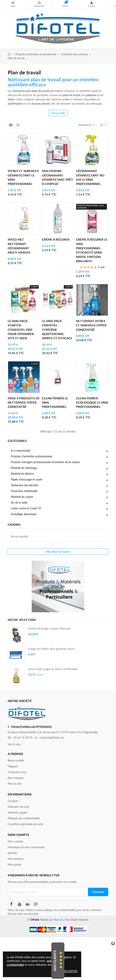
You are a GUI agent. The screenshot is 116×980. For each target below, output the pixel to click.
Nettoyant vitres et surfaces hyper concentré (91, 325)
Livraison (13, 801)
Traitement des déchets (25, 485)
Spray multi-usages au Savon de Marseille (52, 669)
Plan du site (15, 784)
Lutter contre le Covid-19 (26, 508)
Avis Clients (55, 961)
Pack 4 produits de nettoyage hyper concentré (24, 402)
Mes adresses (16, 859)
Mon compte (91, 3)
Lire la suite (58, 113)
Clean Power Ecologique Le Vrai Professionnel (92, 402)
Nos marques (16, 778)
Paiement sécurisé (18, 807)
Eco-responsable (21, 451)
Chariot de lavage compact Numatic (49, 629)
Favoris (14, 524)
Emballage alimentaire (24, 514)
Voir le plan (14, 744)
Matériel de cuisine (22, 497)
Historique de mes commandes (26, 847)
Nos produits (13, 3)
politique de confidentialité (59, 910)
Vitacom (58, 920)
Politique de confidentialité (24, 818)
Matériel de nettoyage (24, 468)
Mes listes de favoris (58, 552)
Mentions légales (18, 812)
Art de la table (19, 503)
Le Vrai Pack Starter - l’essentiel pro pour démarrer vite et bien (21, 330)
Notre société (16, 760)
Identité (12, 853)
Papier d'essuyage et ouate (27, 479)
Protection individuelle (24, 491)
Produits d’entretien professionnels (32, 456)
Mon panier (15, 865)
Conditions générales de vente (26, 824)
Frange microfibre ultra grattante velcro (51, 649)
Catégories (17, 441)
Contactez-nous (17, 772)
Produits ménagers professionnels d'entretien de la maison (45, 462)
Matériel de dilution (22, 474)
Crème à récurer (56, 239)
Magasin (13, 766)
